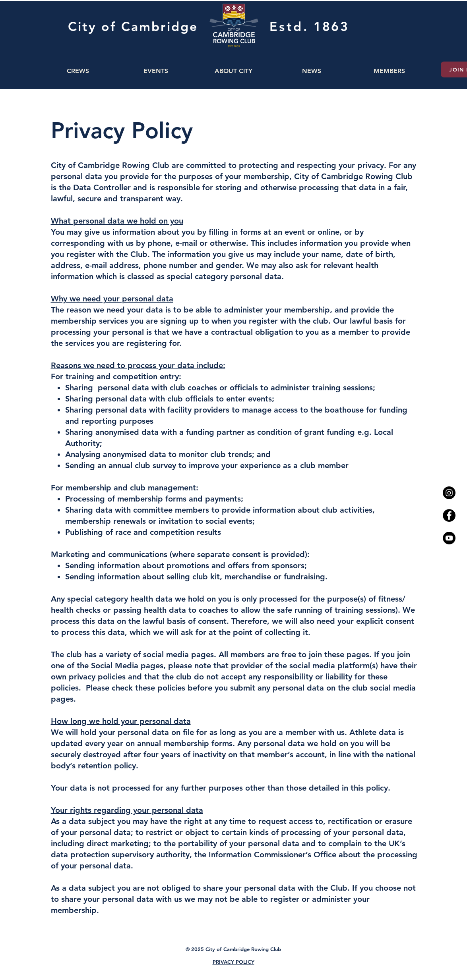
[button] (78, 71)
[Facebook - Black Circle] (449, 515)
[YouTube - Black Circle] (449, 538)
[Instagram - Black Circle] (449, 493)
